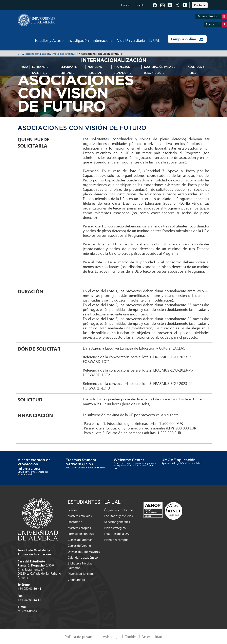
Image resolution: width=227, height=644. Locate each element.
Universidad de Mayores (84, 552)
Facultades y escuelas (118, 516)
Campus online (187, 39)
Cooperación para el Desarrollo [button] (159, 70)
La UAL (154, 40)
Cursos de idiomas (80, 540)
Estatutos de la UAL (117, 534)
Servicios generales (117, 522)
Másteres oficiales (80, 516)
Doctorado (75, 522)
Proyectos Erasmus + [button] (123, 70)
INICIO (24, 67)
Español (125, 5)
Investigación (78, 40)
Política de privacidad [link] (82, 636)
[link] (200, 5)
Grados (72, 510)
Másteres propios (79, 528)
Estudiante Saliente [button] (40, 70)
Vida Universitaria (131, 40)
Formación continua (81, 534)
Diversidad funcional (81, 574)
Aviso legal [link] (112, 636)
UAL (20, 54)
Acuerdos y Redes (196, 70)
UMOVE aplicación (178, 460)
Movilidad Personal (95, 70)
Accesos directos (212, 16)
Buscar (216, 25)
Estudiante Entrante (69, 70)
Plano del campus (116, 540)
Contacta (200, 5)
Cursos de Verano (79, 546)
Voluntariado (76, 580)
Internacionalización (38, 54)
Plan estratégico (115, 528)
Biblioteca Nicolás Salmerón (80, 565)
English (140, 5)
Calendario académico (83, 557)
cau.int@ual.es (27, 611)
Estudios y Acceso (49, 40)
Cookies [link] (131, 636)
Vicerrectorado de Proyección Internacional (34, 464)
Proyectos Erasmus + (65, 54)
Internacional (103, 40)
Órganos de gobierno (119, 510)
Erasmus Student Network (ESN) (81, 462)
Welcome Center (129, 460)
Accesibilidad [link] (152, 636)
